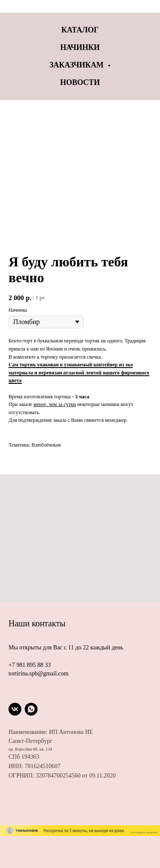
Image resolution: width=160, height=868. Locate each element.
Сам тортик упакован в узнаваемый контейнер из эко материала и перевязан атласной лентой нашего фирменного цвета (79, 373)
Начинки (80, 47)
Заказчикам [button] (78, 65)
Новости (80, 82)
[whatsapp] (31, 709)
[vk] (15, 709)
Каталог (80, 30)
